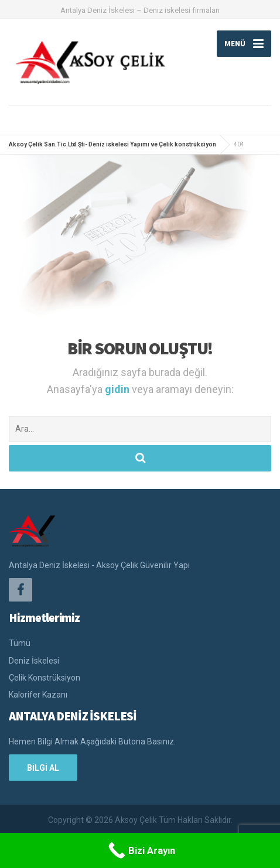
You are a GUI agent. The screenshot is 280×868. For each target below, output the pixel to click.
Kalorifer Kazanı (38, 695)
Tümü (20, 643)
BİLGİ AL (43, 768)
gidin (118, 389)
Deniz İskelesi (34, 661)
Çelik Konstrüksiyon (45, 678)
